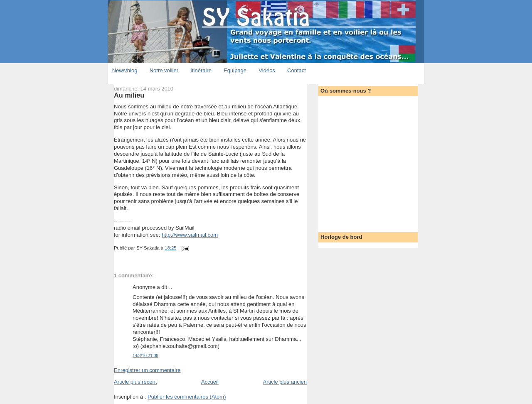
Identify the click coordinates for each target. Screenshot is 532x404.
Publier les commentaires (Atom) (187, 397)
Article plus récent (135, 382)
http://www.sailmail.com (190, 235)
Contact (297, 70)
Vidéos (267, 70)
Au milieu (129, 95)
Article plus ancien (285, 382)
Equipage (235, 70)
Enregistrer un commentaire (147, 370)
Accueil (210, 382)
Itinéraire (201, 70)
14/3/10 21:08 (145, 356)
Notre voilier (164, 70)
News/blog (125, 70)
